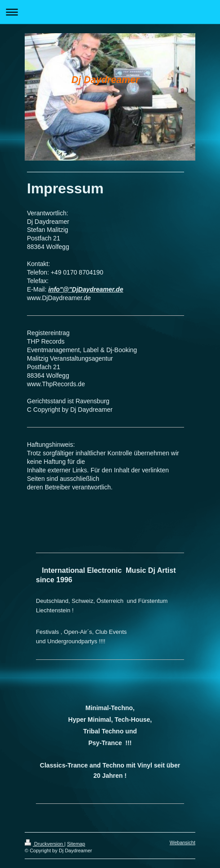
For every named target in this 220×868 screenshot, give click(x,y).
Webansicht (183, 842)
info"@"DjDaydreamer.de (86, 289)
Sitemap (76, 844)
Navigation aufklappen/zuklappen (110, 12)
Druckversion (44, 844)
